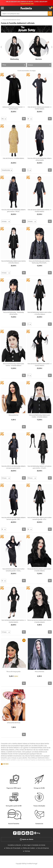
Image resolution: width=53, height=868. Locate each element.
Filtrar (4, 65)
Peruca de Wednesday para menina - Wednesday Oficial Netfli (39, 262)
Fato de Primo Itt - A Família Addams (13, 158)
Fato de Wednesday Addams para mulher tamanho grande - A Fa (40, 518)
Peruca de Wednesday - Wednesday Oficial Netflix (13, 313)
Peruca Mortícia (39, 672)
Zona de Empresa (43, 848)
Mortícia (39, 59)
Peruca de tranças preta (14, 672)
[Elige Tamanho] (4, 119)
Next (52, 47)
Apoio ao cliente (27, 839)
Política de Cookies (29, 848)
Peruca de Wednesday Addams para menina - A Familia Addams (13, 365)
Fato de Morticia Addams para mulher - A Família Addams (39, 365)
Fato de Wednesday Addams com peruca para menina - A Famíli (39, 467)
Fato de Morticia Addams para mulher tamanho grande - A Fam (14, 570)
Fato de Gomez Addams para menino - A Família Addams (39, 211)
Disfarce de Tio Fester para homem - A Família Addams (13, 108)
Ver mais (6, 764)
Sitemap (27, 851)
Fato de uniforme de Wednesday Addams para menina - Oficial (13, 211)
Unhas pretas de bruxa (14, 723)
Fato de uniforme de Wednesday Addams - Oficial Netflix (40, 159)
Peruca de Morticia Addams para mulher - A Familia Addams (40, 570)
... (1, 20)
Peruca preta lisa (13, 415)
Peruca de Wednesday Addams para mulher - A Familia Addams (40, 416)
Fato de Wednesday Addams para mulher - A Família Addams (40, 313)
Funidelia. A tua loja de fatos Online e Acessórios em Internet (26, 8)
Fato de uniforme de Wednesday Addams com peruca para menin (13, 467)
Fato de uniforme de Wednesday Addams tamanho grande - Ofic (13, 518)
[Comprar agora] (24, 119)
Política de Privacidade (13, 848)
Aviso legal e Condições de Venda (34, 845)
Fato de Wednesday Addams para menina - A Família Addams (13, 262)
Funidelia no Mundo (14, 845)
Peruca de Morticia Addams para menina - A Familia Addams (40, 621)
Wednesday (15, 59)
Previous (1, 47)
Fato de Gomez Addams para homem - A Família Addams (40, 108)
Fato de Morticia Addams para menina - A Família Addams (14, 621)
